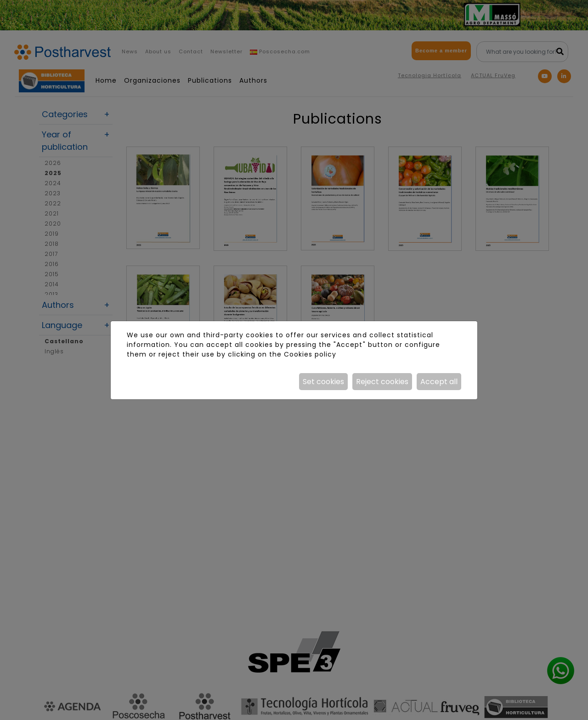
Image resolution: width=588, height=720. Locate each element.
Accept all (439, 382)
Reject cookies (382, 382)
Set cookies (323, 382)
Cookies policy (310, 354)
